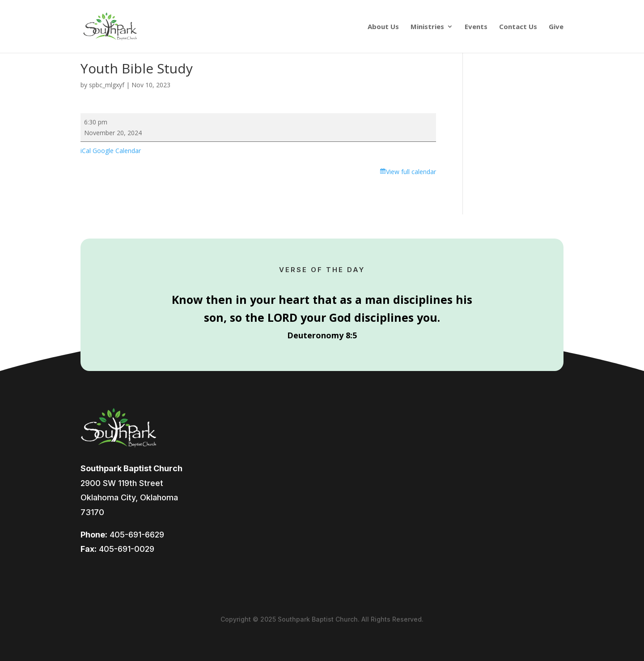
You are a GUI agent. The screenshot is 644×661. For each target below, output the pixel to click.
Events (476, 27)
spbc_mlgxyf (107, 85)
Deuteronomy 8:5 (322, 335)
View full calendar (411, 172)
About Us (383, 27)
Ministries (427, 27)
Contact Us (518, 27)
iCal (86, 151)
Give (556, 27)
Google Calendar (117, 151)
